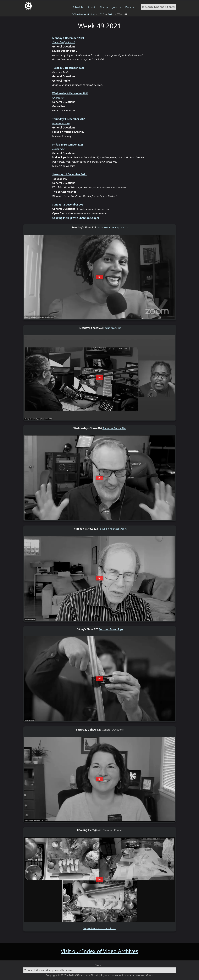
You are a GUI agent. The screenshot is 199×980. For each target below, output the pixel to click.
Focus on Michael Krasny (113, 529)
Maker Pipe (59, 149)
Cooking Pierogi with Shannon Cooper (76, 218)
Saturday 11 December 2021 (70, 174)
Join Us (117, 7)
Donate (129, 7)
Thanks (104, 7)
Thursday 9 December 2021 (69, 119)
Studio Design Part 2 (64, 42)
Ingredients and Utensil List (99, 928)
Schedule (78, 7)
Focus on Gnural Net (114, 428)
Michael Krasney (61, 123)
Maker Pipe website (64, 166)
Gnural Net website (64, 110)
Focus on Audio (112, 328)
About (91, 7)
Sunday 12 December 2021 (68, 205)
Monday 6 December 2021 (68, 38)
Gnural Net (58, 98)
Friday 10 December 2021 (68, 145)
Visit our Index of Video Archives (99, 951)
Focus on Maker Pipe (111, 629)
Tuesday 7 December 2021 (68, 68)
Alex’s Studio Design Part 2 (112, 227)
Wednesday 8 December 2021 (70, 93)
